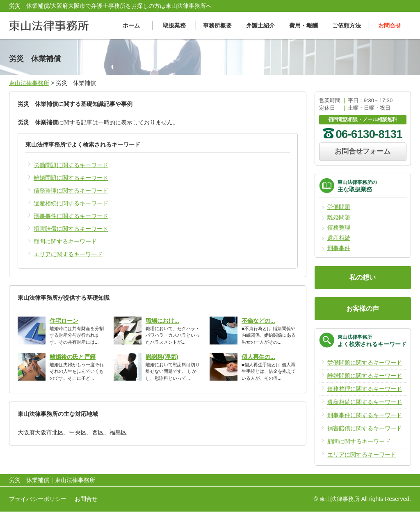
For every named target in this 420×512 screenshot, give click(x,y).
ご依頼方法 (347, 25)
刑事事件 (339, 248)
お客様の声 (363, 309)
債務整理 (339, 227)
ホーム (131, 25)
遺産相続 (339, 238)
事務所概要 (217, 25)
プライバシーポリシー (38, 499)
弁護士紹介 (260, 25)
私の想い (363, 277)
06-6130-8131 (369, 134)
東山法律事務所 (29, 83)
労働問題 (339, 207)
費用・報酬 (304, 25)
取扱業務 (174, 25)
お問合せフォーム (363, 151)
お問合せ (390, 25)
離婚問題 (339, 217)
